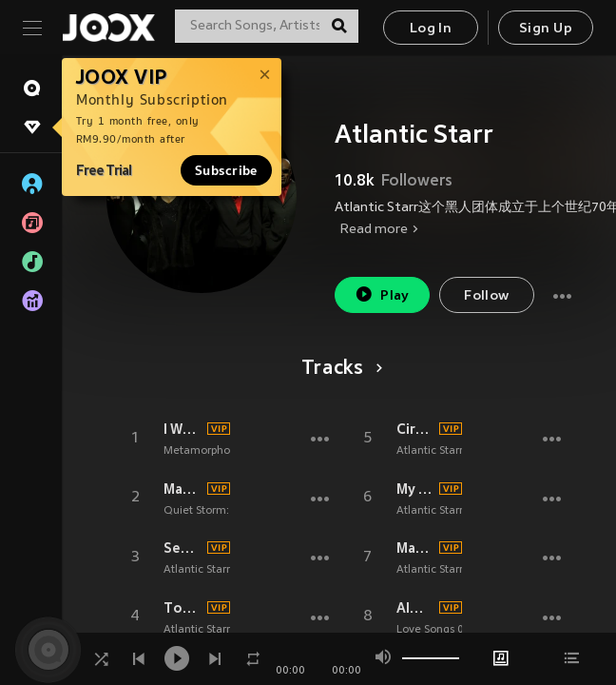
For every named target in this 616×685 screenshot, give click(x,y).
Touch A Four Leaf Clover (183, 608)
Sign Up (546, 29)
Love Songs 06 (433, 630)
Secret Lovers (183, 548)
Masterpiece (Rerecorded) (183, 489)
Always (415, 608)
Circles (415, 429)
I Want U (183, 429)
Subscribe (226, 170)
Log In (431, 29)
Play (382, 294)
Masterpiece (415, 548)
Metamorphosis (203, 451)
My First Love (415, 489)
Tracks (339, 369)
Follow (486, 296)
